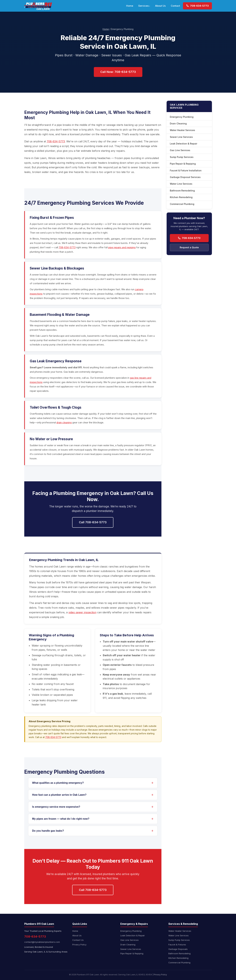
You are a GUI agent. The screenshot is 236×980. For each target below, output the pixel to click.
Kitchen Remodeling (181, 197)
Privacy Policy (79, 945)
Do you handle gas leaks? (48, 831)
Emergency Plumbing (182, 117)
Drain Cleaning (178, 123)
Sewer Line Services (181, 137)
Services (143, 6)
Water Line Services (181, 184)
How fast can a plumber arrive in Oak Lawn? (59, 795)
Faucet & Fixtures (177, 945)
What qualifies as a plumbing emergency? (58, 783)
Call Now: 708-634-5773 (118, 72)
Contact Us (78, 940)
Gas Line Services (180, 150)
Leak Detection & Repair (184, 144)
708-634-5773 (197, 6)
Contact (175, 6)
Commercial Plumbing (182, 204)
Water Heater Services (182, 130)
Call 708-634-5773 (93, 522)
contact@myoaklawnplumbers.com (42, 942)
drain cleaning (64, 422)
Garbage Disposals (178, 949)
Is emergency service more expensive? (56, 807)
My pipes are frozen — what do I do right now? (61, 819)
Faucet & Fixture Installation (186, 170)
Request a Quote (189, 247)
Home (130, 6)
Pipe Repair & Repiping (183, 164)
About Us (160, 6)
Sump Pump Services (182, 157)
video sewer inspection (82, 612)
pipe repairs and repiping (122, 247)
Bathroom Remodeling (182, 191)
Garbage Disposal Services (185, 177)
